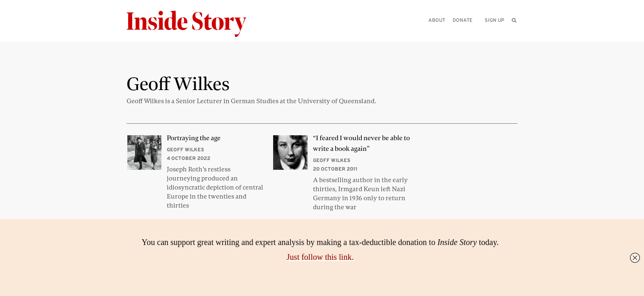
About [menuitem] (437, 20)
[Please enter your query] (471, 31)
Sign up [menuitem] (494, 20)
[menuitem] (514, 20)
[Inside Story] (192, 24)
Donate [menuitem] (462, 20)
